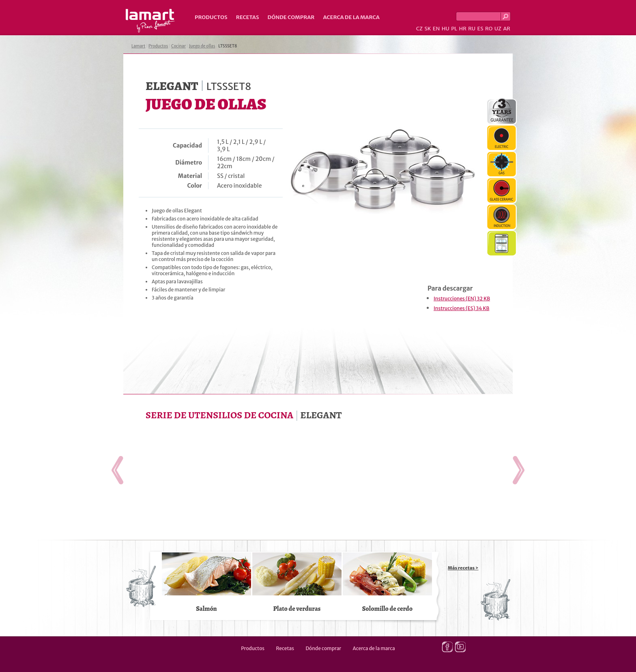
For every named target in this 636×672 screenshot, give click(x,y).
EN (436, 29)
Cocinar (178, 46)
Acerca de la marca (351, 17)
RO (489, 29)
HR (462, 29)
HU (446, 29)
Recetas (248, 17)
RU (472, 29)
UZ (498, 29)
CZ (419, 29)
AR (507, 29)
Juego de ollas (202, 46)
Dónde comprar (291, 17)
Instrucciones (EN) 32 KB (462, 299)
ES (480, 29)
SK (428, 29)
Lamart (150, 21)
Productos (211, 17)
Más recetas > (463, 568)
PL (454, 29)
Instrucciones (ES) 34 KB (462, 308)
